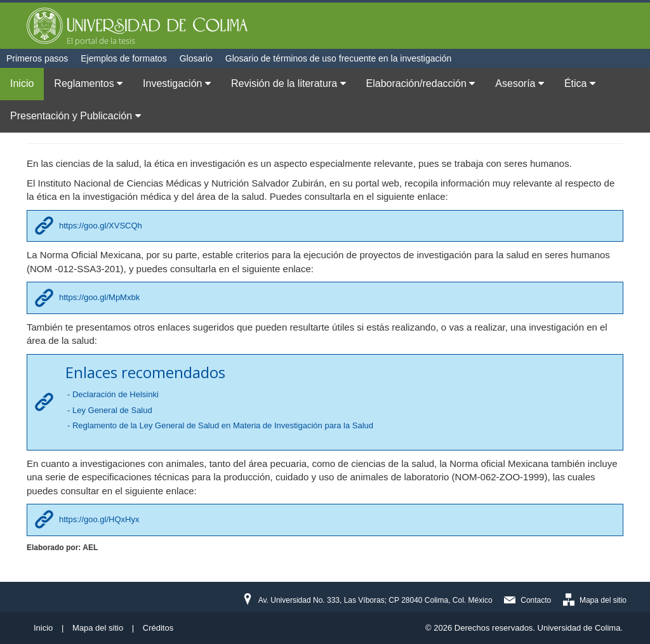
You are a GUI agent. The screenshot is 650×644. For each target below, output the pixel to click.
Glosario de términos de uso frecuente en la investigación (338, 58)
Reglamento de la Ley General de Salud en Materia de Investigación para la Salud (223, 425)
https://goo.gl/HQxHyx (99, 519)
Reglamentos (88, 83)
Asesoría (520, 83)
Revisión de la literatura (289, 83)
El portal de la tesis (101, 41)
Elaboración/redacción (421, 83)
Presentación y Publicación (76, 116)
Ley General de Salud (112, 410)
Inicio (22, 83)
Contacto (536, 600)
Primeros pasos (37, 58)
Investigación (177, 83)
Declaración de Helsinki (116, 394)
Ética (580, 83)
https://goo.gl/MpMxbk (99, 297)
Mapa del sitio (603, 600)
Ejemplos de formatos (123, 58)
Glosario (196, 58)
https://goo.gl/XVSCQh (101, 226)
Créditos (158, 628)
